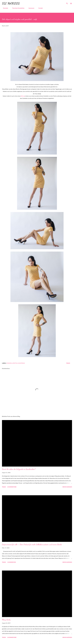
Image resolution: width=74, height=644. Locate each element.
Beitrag (23, 96)
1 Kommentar (11, 562)
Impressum (30, 8)
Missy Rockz (6, 620)
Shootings (21, 363)
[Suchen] (67, 3)
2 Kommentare (12, 487)
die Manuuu (11, 3)
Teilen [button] (68, 363)
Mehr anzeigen (67, 487)
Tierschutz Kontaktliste (17, 8)
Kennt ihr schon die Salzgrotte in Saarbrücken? (19, 469)
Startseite (4, 8)
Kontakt (40, 8)
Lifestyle (15, 363)
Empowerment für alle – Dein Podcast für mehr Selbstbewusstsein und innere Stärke (32, 544)
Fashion (9, 363)
